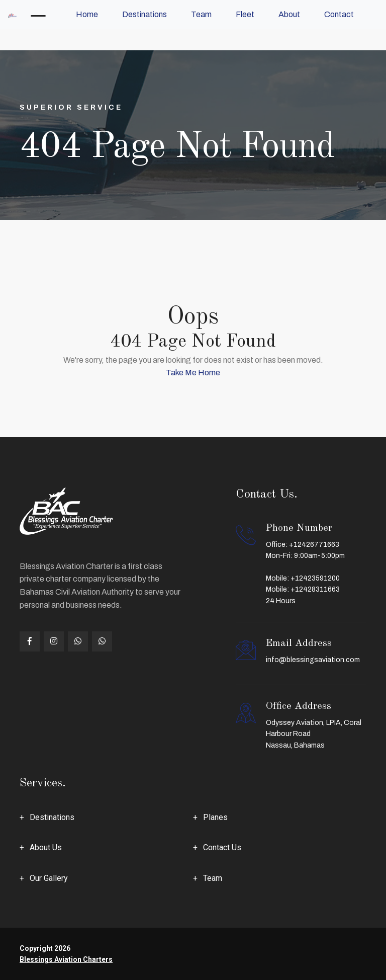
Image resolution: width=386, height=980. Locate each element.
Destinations (144, 14)
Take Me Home (193, 373)
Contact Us (222, 847)
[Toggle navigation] (38, 15)
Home (87, 14)
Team (201, 14)
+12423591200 (315, 578)
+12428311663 (315, 589)
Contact (339, 14)
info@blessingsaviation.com (313, 660)
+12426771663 (314, 545)
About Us (46, 847)
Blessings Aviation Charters (66, 959)
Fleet (245, 14)
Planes (215, 817)
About (289, 14)
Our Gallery (49, 878)
